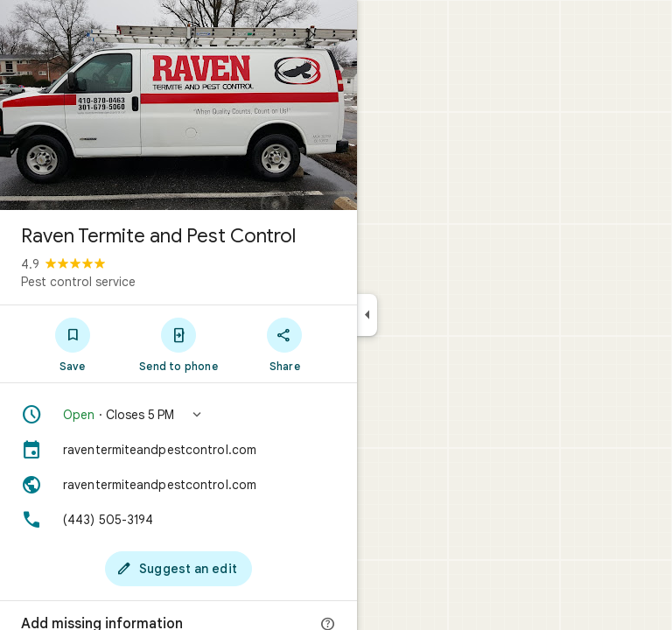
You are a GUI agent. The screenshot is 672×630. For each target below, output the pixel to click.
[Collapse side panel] (367, 315)
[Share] (285, 344)
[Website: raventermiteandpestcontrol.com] (178, 485)
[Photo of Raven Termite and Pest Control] (178, 105)
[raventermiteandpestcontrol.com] (178, 450)
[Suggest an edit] (178, 569)
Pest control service (78, 282)
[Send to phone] (178, 344)
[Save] (72, 344)
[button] (178, 415)
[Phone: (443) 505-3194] (178, 520)
